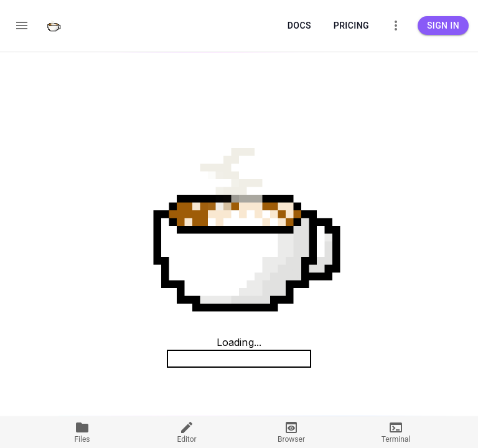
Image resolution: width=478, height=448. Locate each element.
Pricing (351, 26)
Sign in (443, 26)
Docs (299, 26)
